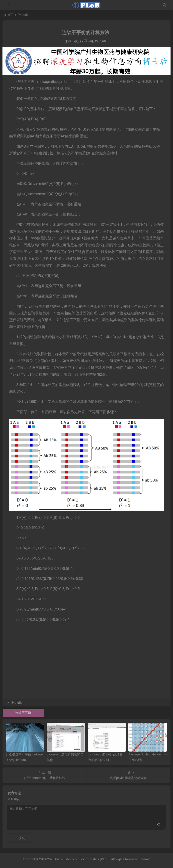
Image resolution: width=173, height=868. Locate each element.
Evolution (24, 15)
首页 (10, 15)
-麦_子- (78, 41)
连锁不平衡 (23, 713)
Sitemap (145, 859)
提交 (22, 838)
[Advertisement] (86, 667)
